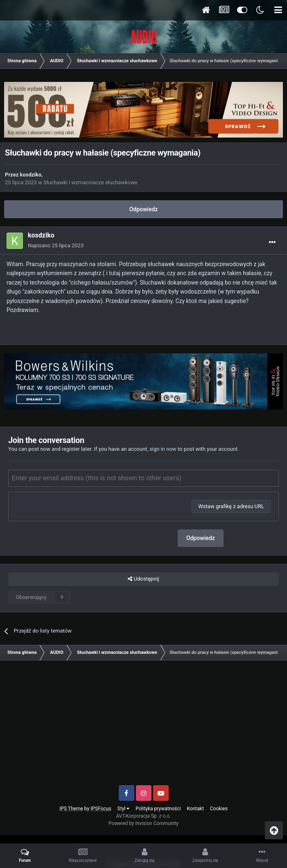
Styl (124, 809)
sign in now (163, 449)
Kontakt (195, 809)
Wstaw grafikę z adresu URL (231, 506)
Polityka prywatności (158, 809)
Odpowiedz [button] (201, 538)
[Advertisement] (143, 726)
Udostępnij (143, 579)
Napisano (56, 245)
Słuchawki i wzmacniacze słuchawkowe (90, 182)
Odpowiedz (144, 209)
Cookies (219, 809)
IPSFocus (101, 809)
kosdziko (31, 175)
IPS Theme (71, 809)
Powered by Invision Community (143, 823)
